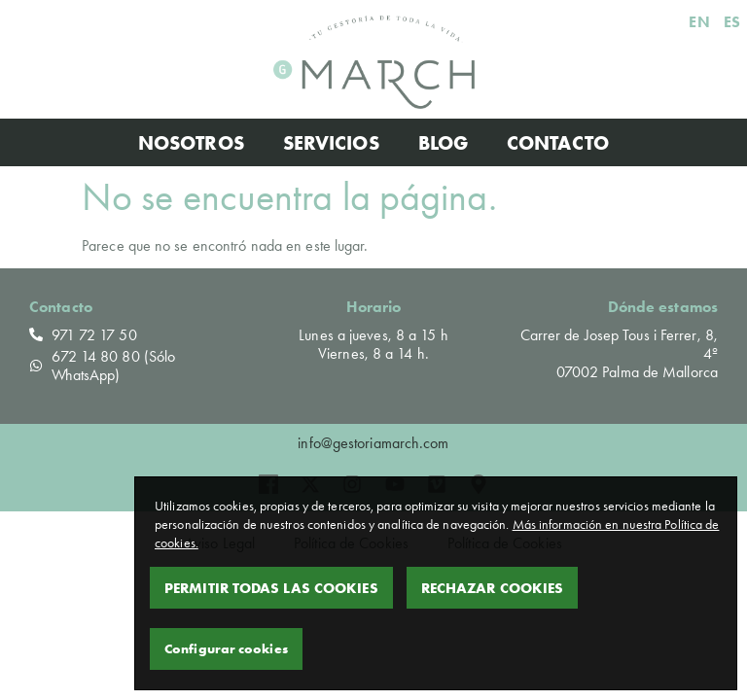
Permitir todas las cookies (271, 588)
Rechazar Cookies (493, 588)
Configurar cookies (226, 648)
